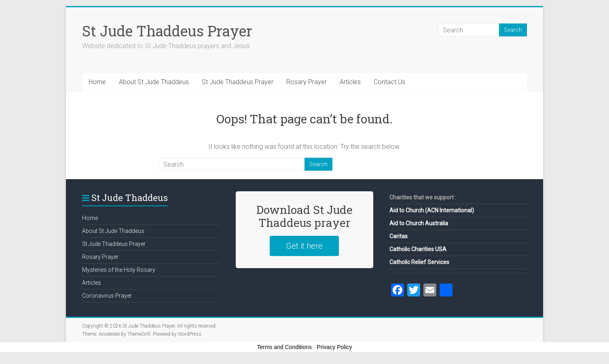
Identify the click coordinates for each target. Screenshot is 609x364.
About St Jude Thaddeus (154, 82)
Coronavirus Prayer (107, 296)
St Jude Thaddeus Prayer (167, 31)
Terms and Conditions (284, 347)
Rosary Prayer (307, 82)
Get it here (304, 246)
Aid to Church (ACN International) (432, 210)
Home (97, 82)
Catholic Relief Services (419, 262)
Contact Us (389, 82)
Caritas (399, 236)
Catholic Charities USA (418, 249)
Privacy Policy (334, 347)
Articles (350, 82)
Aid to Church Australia (419, 223)
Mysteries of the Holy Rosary (119, 270)
